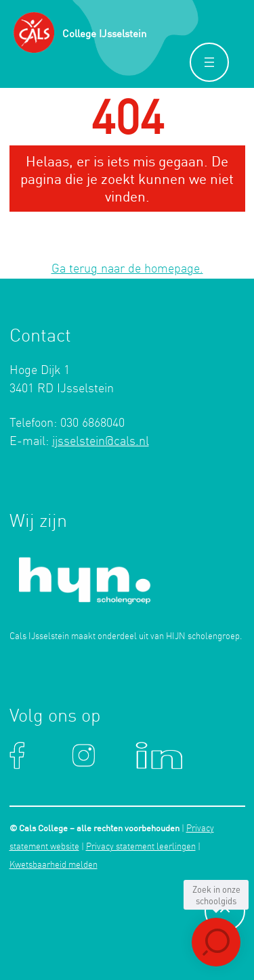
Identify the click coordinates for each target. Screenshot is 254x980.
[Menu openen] (209, 62)
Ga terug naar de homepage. (127, 269)
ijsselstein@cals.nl (101, 442)
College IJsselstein (104, 33)
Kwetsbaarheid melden (54, 865)
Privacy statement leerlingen (141, 847)
